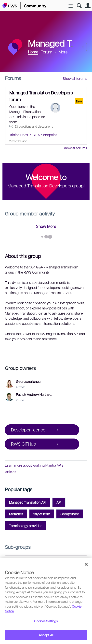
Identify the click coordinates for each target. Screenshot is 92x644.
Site (71, 6)
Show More (46, 226)
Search (79, 6)
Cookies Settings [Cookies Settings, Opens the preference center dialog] (46, 621)
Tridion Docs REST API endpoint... (34, 135)
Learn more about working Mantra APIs (34, 465)
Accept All (46, 635)
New (83, 47)
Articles (11, 472)
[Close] (86, 564)
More (63, 52)
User (88, 6)
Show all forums (75, 78)
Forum (46, 52)
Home (33, 52)
